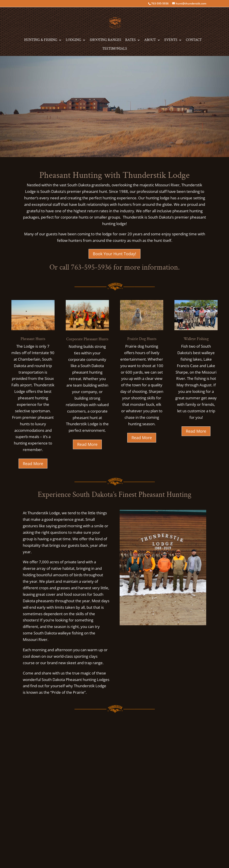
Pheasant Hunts (33, 339)
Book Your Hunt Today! (114, 254)
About (150, 40)
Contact (194, 40)
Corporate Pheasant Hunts (87, 339)
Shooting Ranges (105, 40)
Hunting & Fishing (41, 40)
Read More (33, 464)
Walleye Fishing (196, 339)
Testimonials (115, 49)
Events (171, 40)
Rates (130, 40)
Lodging (73, 40)
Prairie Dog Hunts (142, 339)
